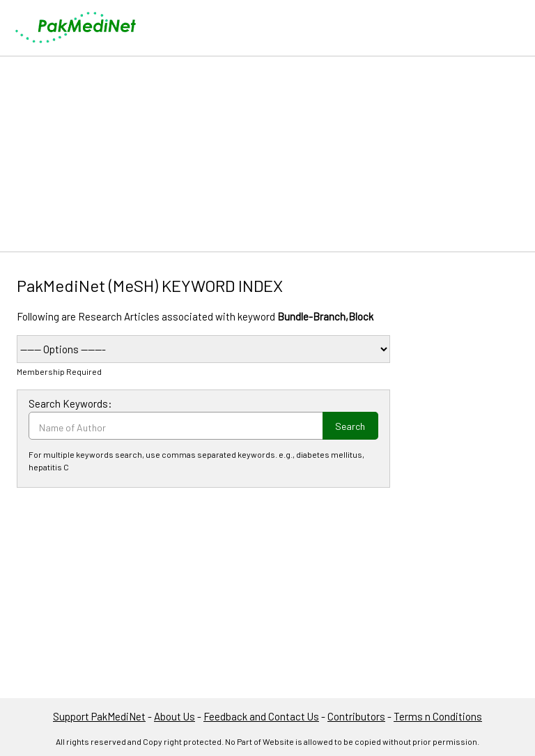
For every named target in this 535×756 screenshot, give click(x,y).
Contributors (356, 716)
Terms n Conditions (438, 716)
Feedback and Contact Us (261, 716)
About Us (175, 716)
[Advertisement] (267, 154)
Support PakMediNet (99, 716)
